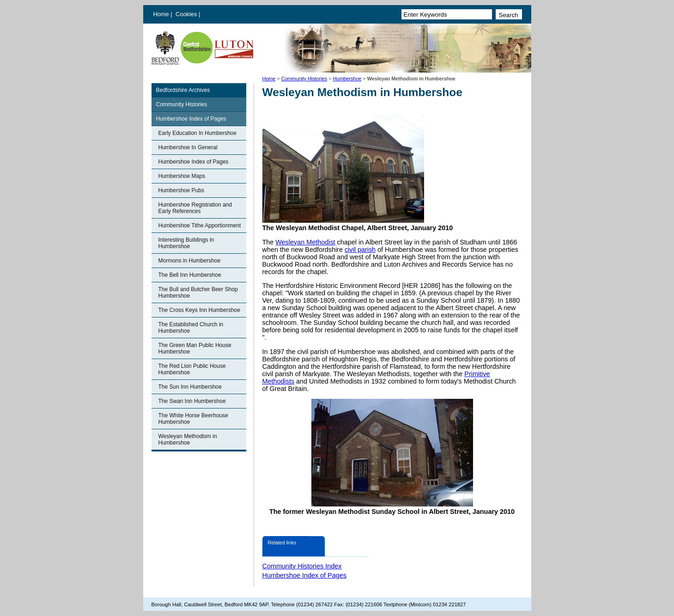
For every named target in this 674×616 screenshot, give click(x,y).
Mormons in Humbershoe (190, 261)
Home (161, 14)
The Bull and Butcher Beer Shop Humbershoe (198, 293)
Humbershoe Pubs (181, 190)
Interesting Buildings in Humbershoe (186, 243)
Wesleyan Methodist (305, 242)
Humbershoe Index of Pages (191, 119)
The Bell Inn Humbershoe (190, 275)
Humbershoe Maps (182, 176)
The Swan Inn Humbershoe (192, 401)
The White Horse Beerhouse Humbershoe (193, 419)
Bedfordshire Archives (183, 90)
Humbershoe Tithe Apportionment (200, 226)
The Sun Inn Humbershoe (190, 387)
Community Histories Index (302, 566)
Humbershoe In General (188, 147)
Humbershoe (347, 79)
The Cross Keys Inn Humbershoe (199, 310)
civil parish (360, 250)
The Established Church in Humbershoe (191, 328)
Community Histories (304, 79)
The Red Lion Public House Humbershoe (192, 369)
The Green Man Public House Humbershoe (195, 348)
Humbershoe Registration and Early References (195, 208)
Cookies (187, 14)
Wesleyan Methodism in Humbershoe (188, 439)
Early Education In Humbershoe (197, 133)
